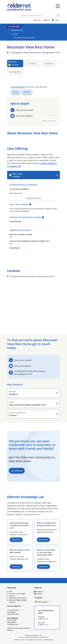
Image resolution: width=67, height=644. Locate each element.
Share (27, 92)
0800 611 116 (43, 625)
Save (16, 92)
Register (46, 20)
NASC (11, 592)
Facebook (39, 592)
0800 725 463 (43, 619)
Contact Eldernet (14, 606)
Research (12, 596)
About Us (37, 20)
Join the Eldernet (17, 87)
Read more (16, 540)
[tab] (33, 175)
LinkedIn (38, 594)
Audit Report (15, 248)
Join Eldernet (17, 471)
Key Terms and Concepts (17, 594)
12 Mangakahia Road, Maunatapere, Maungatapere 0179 (33, 53)
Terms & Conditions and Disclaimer (29, 637)
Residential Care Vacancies (17, 598)
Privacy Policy (44, 637)
